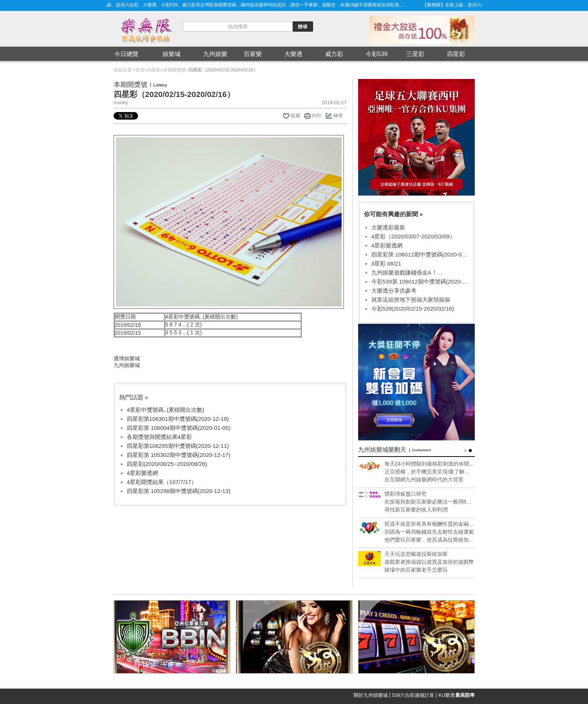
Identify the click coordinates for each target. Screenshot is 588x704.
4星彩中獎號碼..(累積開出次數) (166, 410)
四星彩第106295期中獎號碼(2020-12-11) (178, 446)
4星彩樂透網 (142, 473)
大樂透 (293, 54)
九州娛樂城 (127, 365)
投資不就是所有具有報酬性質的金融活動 (438, 524)
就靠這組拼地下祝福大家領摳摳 (411, 300)
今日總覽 (126, 54)
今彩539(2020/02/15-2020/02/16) (413, 309)
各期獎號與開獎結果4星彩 (159, 437)
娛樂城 (172, 54)
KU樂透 (456, 695)
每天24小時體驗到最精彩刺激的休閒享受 (438, 464)
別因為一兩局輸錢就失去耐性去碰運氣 (438, 532)
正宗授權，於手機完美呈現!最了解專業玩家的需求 (436, 472)
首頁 (140, 70)
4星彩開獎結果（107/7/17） (162, 482)
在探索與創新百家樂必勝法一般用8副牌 (436, 502)
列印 (317, 116)
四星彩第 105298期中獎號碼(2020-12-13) (179, 491)
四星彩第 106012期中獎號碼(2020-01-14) (419, 255)
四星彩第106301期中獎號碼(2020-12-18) (178, 419)
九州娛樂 (215, 54)
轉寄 (338, 116)
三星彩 (415, 54)
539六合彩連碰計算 (413, 695)
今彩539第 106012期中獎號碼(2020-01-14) (417, 282)
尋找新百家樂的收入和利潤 (424, 510)
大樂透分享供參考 (394, 291)
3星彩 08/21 (386, 263)
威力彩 (334, 54)
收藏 (295, 116)
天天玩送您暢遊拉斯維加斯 (424, 554)
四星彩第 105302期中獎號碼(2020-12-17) (179, 455)
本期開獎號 (175, 70)
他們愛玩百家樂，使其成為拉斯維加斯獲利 (438, 540)
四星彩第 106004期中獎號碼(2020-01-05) (179, 428)
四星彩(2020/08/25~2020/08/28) (167, 464)
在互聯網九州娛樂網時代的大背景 (432, 479)
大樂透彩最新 (388, 227)
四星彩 (456, 54)
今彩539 (377, 54)
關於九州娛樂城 (371, 695)
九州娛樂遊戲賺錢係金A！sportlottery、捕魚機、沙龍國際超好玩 (419, 273)
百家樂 (253, 54)
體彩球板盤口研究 (414, 494)
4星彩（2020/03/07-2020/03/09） (413, 236)
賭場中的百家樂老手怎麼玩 (424, 570)
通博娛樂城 (127, 358)
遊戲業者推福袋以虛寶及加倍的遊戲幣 (438, 562)
